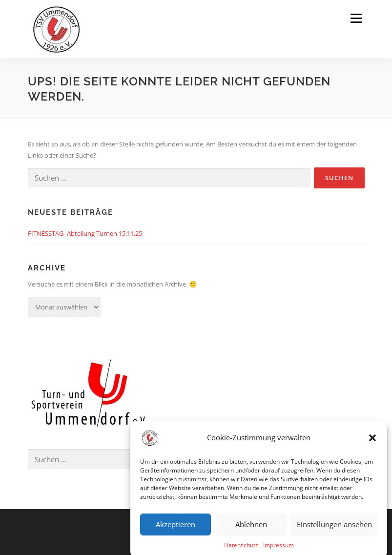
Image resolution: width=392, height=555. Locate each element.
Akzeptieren (175, 530)
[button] (372, 443)
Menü (356, 18)
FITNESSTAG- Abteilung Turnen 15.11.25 (85, 233)
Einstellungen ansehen (334, 530)
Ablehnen (251, 530)
